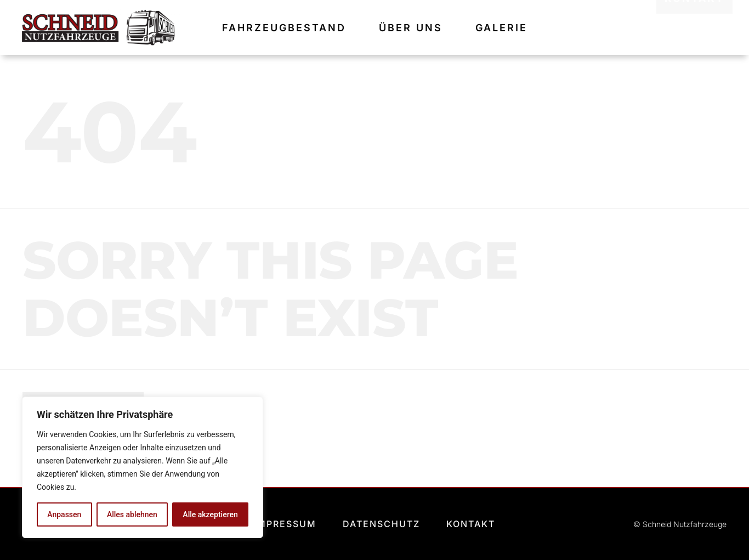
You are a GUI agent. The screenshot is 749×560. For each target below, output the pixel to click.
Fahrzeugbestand (284, 28)
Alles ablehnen (132, 514)
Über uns (411, 28)
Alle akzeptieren (210, 514)
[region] (143, 467)
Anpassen (64, 514)
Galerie (501, 28)
